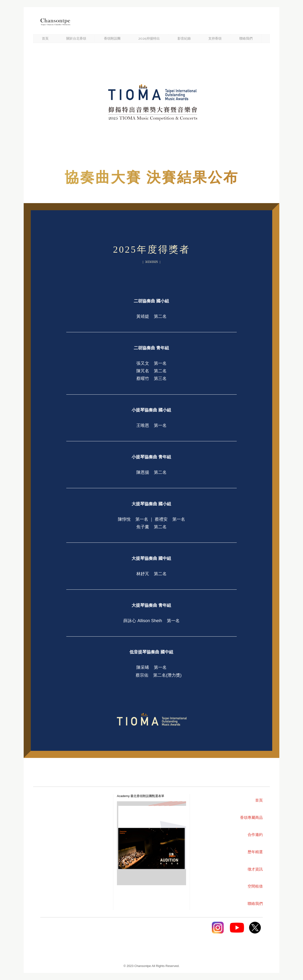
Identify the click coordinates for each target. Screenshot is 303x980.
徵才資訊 (255, 869)
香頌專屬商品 (251, 818)
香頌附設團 (112, 39)
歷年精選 (255, 852)
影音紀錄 (184, 39)
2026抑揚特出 (149, 39)
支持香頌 (215, 39)
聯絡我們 (246, 39)
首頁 (45, 39)
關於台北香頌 (76, 39)
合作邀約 (255, 835)
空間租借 (255, 886)
